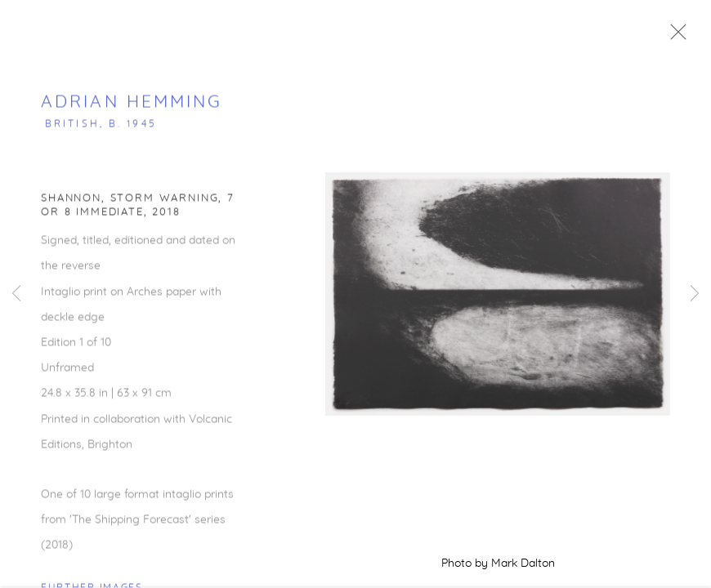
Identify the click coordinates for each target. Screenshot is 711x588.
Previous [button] (16, 294)
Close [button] (682, 37)
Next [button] (695, 294)
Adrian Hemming (132, 107)
